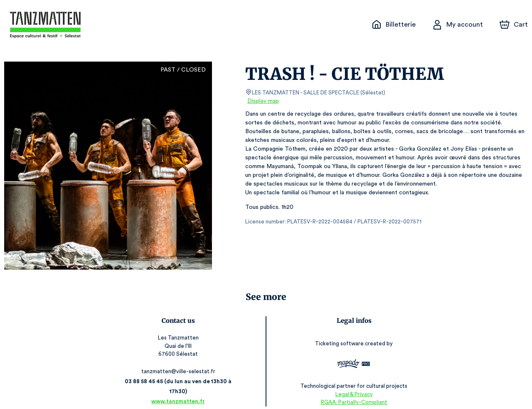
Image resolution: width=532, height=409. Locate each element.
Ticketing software (340, 341)
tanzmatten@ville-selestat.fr (179, 371)
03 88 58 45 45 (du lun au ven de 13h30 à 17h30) (179, 381)
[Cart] (515, 25)
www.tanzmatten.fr (179, 391)
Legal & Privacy (353, 384)
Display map (263, 101)
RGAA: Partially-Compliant (353, 392)
